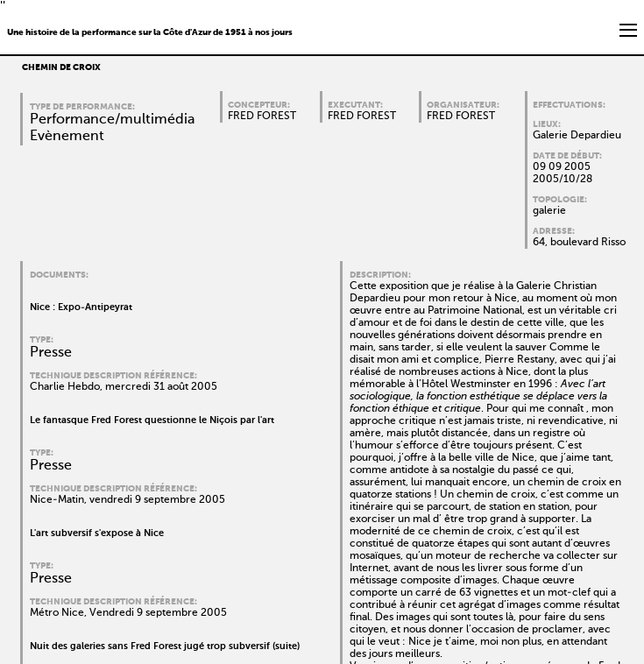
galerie (549, 211)
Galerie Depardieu (577, 136)
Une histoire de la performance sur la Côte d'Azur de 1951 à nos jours (150, 32)
